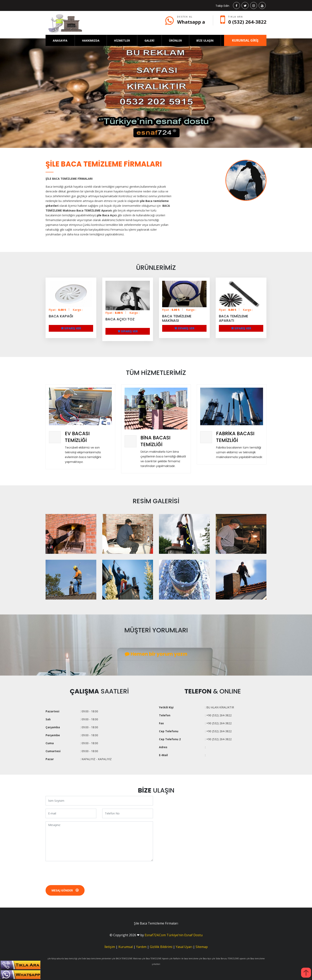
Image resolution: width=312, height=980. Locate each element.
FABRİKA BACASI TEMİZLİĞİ (235, 437)
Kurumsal (126, 947)
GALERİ (149, 40)
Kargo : (78, 310)
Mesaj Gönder (65, 890)
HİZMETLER (122, 40)
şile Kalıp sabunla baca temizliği (62, 959)
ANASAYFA (60, 40)
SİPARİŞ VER (71, 328)
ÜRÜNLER (175, 40)
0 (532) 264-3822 (247, 22)
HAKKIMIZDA (91, 40)
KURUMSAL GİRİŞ (245, 40)
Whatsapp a (191, 22)
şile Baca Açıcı (205, 959)
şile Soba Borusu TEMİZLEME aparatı (229, 959)
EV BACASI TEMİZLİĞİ (77, 437)
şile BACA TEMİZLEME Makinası (127, 959)
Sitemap (202, 947)
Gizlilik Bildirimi (161, 947)
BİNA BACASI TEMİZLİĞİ (156, 441)
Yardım (141, 947)
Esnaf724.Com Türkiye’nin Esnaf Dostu (174, 935)
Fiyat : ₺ (57, 310)
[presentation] (76, 872)
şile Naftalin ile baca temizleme (184, 959)
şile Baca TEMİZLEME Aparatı (155, 959)
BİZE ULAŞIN (205, 40)
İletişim (110, 947)
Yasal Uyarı (184, 947)
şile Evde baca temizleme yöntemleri (95, 959)
